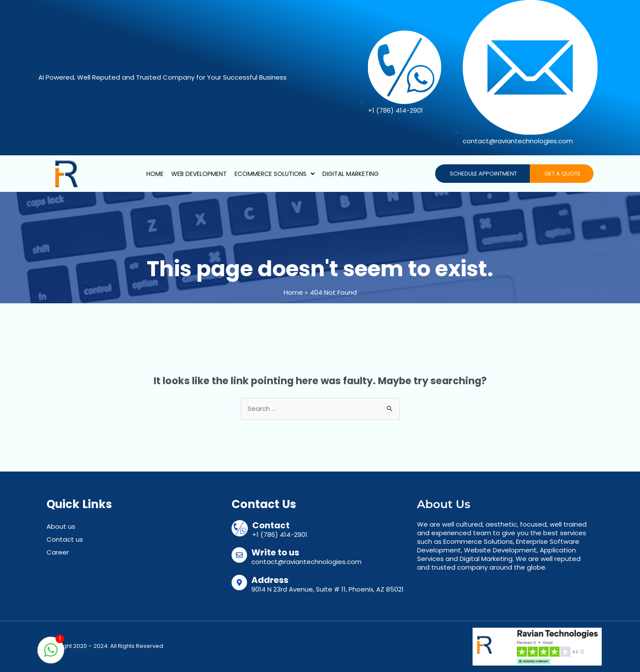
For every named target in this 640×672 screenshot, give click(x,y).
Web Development (199, 174)
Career (58, 552)
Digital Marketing (351, 174)
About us (61, 526)
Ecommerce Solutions (275, 174)
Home (155, 174)
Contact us (65, 539)
